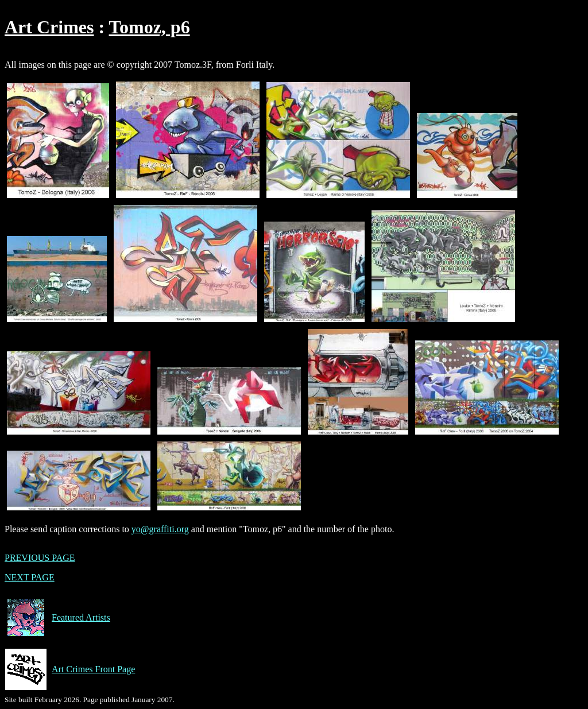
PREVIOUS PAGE (40, 558)
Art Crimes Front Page (70, 669)
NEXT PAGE (30, 577)
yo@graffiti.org (160, 529)
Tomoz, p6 (150, 27)
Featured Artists (57, 618)
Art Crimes (49, 27)
